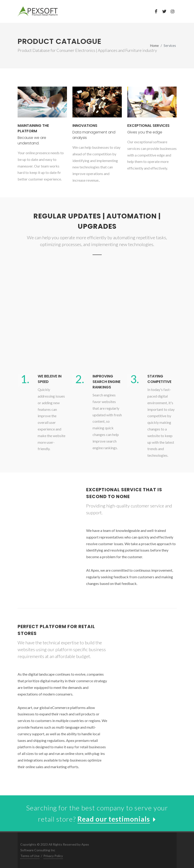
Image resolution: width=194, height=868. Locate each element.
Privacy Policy (53, 856)
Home (154, 46)
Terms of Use (30, 856)
